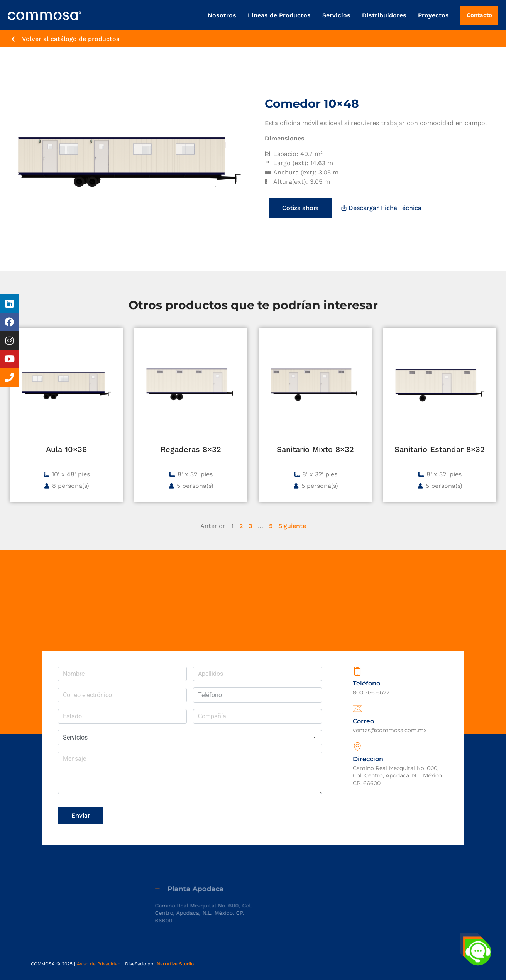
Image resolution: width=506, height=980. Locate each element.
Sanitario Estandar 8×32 (440, 449)
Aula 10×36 (66, 449)
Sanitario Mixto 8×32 (315, 449)
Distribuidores (380, 15)
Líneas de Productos (275, 15)
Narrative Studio (175, 964)
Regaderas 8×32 (191, 449)
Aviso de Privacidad (99, 964)
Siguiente (292, 526)
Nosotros (218, 15)
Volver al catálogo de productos (71, 39)
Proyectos (430, 15)
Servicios (333, 15)
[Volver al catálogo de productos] (13, 39)
